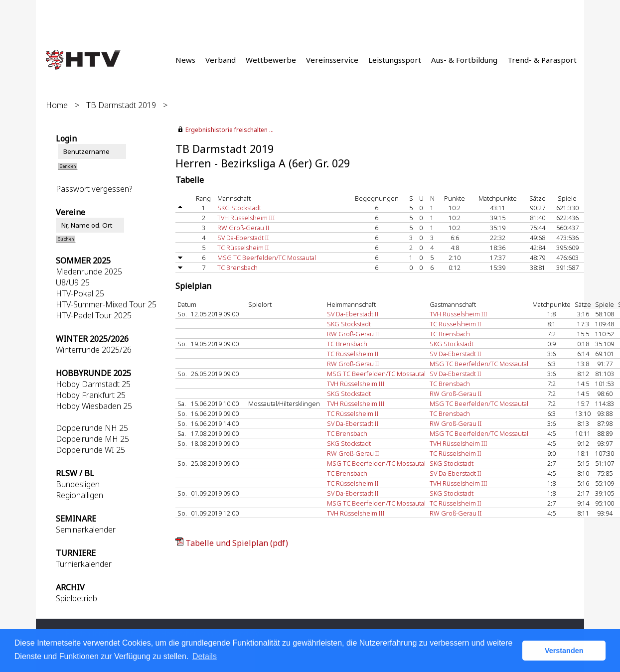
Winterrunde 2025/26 (94, 350)
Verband (221, 60)
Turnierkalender (84, 564)
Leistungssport (395, 60)
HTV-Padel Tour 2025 (94, 315)
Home (57, 105)
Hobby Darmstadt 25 (93, 384)
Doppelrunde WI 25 (90, 450)
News (185, 60)
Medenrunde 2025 (89, 271)
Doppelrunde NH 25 (92, 428)
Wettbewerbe (271, 60)
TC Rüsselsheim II (243, 248)
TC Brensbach (237, 268)
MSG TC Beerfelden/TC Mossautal (267, 258)
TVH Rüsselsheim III (246, 218)
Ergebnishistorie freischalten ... (230, 130)
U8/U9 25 (73, 282)
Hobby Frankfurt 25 (91, 395)
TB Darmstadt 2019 (121, 105)
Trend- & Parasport (542, 60)
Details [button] (205, 656)
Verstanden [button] (564, 651)
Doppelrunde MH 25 (92, 439)
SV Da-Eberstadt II (243, 238)
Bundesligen (78, 484)
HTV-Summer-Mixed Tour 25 (106, 304)
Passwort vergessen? (94, 189)
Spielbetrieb (77, 598)
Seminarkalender (86, 530)
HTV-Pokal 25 (80, 293)
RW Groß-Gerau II (243, 228)
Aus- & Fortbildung (464, 60)
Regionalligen (79, 495)
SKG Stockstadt (239, 208)
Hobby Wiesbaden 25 (94, 406)
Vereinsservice (332, 60)
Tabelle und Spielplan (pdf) (237, 543)
